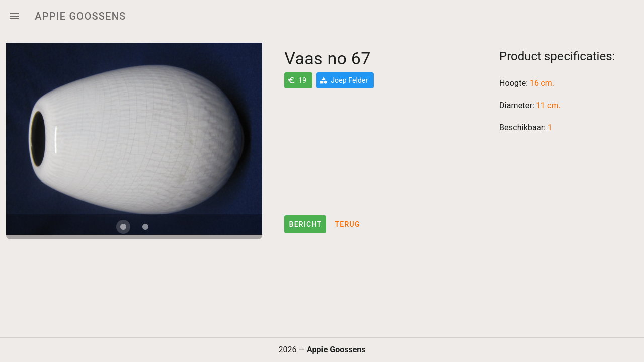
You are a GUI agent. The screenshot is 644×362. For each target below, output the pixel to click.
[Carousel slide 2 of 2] (145, 227)
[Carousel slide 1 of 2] (123, 227)
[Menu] (14, 16)
